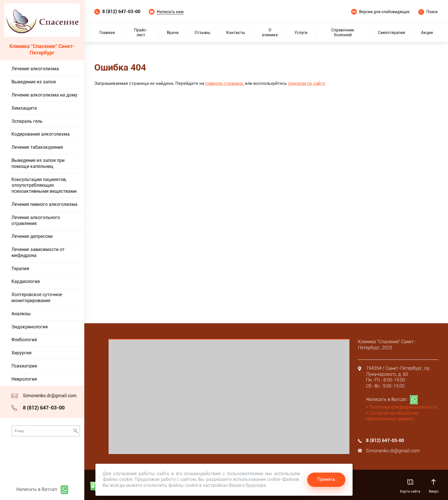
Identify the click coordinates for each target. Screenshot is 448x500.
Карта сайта (410, 491)
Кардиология (26, 281)
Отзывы (202, 33)
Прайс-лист (141, 32)
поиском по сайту (306, 83)
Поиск (432, 12)
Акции (427, 33)
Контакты (236, 33)
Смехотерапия (392, 33)
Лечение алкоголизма (35, 69)
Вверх (434, 491)
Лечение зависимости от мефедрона (38, 252)
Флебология (24, 340)
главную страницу (224, 83)
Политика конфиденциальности (403, 407)
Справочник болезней (343, 32)
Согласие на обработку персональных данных (392, 416)
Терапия (20, 269)
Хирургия (21, 353)
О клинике (270, 32)
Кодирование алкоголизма (41, 134)
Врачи (173, 33)
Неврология (24, 379)
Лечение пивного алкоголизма (44, 204)
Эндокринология (30, 327)
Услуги (301, 33)
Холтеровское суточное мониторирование (37, 298)
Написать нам (170, 12)
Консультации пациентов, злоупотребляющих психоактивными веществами (44, 185)
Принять (326, 479)
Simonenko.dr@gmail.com (50, 396)
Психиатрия (24, 366)
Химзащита (24, 108)
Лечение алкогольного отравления (36, 220)
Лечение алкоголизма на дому (44, 95)
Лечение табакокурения (37, 147)
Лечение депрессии (32, 236)
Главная (107, 33)
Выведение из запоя (34, 82)
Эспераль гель (27, 121)
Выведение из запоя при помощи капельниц (38, 163)
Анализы (21, 314)
